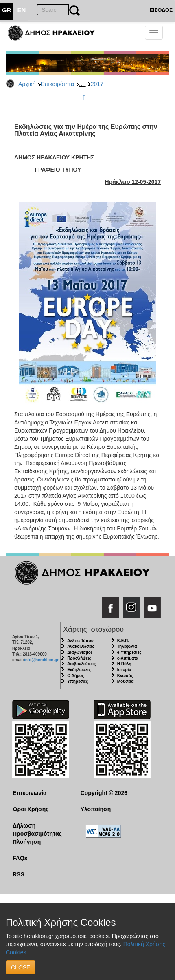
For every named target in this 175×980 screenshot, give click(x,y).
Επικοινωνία (30, 793)
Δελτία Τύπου (80, 641)
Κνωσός (125, 676)
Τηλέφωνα (127, 646)
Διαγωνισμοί (79, 652)
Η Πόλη (124, 664)
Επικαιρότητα (57, 84)
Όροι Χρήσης (31, 809)
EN (22, 10)
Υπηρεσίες (78, 681)
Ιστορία (124, 670)
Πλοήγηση (27, 842)
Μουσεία (126, 681)
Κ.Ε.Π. (123, 641)
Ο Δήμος (75, 676)
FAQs (20, 858)
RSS (19, 874)
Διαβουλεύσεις (81, 664)
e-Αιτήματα (128, 658)
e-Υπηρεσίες (129, 652)
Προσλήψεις (79, 658)
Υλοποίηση (96, 809)
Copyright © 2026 (104, 793)
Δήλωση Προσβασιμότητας (37, 830)
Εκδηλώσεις (79, 670)
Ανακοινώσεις (81, 646)
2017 (97, 84)
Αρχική (27, 84)
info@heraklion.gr (41, 660)
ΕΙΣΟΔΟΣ (161, 10)
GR (7, 10)
